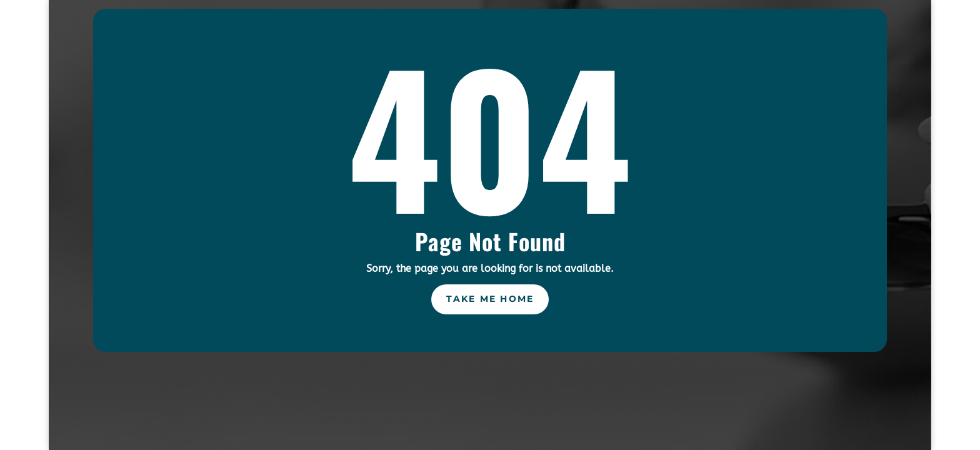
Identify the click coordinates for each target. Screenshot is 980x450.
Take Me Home (490, 299)
